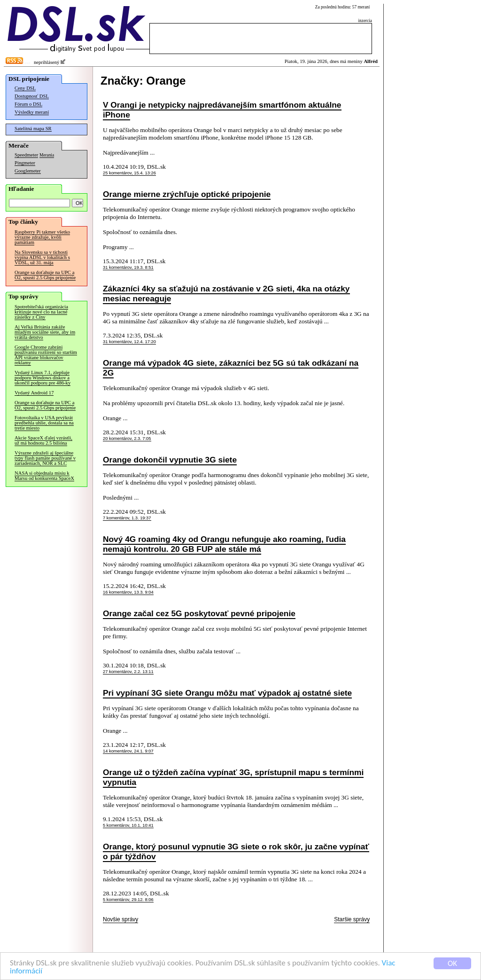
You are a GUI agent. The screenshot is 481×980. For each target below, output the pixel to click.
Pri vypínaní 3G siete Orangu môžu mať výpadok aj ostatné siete (227, 693)
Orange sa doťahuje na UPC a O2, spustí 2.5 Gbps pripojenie (45, 275)
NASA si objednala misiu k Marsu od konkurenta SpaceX (44, 476)
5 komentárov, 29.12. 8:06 (128, 900)
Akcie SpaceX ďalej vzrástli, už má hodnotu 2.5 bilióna (43, 440)
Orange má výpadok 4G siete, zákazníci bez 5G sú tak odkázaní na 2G (231, 368)
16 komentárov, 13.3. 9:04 (128, 592)
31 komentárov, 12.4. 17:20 (129, 342)
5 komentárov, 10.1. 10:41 (128, 825)
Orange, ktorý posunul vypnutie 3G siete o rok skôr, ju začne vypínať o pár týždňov (236, 851)
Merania (47, 155)
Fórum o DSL (28, 104)
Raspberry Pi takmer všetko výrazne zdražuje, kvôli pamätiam (42, 237)
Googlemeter (28, 171)
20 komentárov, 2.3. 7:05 (127, 439)
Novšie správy (120, 919)
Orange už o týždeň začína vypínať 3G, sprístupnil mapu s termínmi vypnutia (233, 777)
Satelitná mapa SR (33, 129)
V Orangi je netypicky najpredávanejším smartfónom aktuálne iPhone (222, 110)
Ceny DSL (25, 88)
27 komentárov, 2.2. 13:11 (128, 672)
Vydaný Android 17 (34, 393)
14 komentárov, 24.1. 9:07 (128, 751)
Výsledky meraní (32, 112)
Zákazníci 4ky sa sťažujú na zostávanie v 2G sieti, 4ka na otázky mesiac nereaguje (226, 294)
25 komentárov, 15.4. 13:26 (129, 173)
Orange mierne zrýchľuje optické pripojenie (187, 194)
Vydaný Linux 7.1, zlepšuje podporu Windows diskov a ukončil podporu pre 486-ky (43, 378)
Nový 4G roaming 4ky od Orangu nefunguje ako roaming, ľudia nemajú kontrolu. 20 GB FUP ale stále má (224, 544)
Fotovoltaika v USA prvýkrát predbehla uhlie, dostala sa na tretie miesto (44, 423)
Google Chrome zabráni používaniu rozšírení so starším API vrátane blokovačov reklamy (46, 355)
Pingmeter (25, 163)
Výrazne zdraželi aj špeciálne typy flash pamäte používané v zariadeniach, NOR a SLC (45, 458)
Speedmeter (26, 155)
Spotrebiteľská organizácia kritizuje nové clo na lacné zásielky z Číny (41, 312)
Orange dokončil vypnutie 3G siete (170, 460)
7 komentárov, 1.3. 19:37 (127, 518)
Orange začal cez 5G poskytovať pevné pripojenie (199, 613)
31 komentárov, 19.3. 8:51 (128, 267)
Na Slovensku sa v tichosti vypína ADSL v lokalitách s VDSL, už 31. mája (42, 257)
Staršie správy (352, 919)
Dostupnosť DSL (32, 96)
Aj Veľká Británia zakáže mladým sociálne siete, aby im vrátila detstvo (45, 332)
